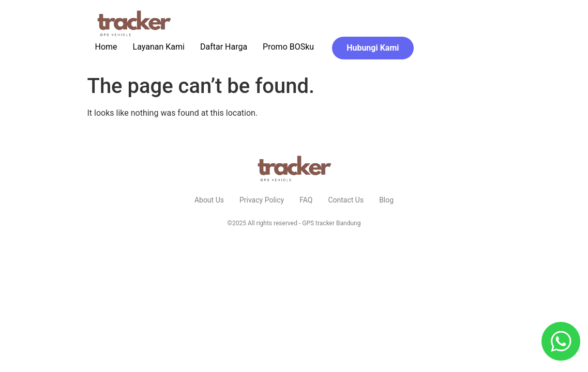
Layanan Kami (159, 47)
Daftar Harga (224, 47)
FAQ (306, 200)
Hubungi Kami (373, 48)
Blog (386, 200)
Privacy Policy (262, 200)
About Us (209, 200)
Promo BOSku (288, 47)
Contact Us (346, 200)
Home (106, 47)
